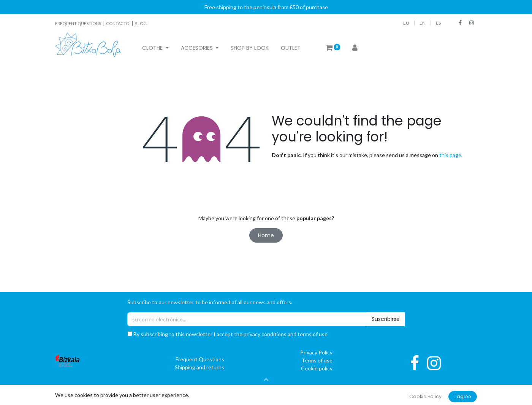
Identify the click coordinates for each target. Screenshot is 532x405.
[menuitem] (250, 48)
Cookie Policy (425, 396)
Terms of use (317, 360)
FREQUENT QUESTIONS (78, 23)
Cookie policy (317, 368)
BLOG (141, 23)
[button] (266, 379)
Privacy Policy (316, 352)
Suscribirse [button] (386, 319)
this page (450, 155)
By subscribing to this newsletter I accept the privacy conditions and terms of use (227, 334)
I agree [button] (463, 396)
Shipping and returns (199, 367)
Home (266, 235)
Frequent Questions (200, 359)
